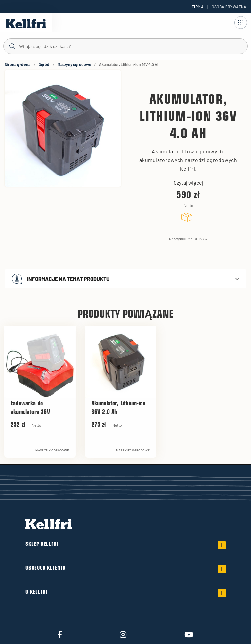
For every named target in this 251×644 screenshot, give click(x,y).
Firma (198, 7)
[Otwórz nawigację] (241, 23)
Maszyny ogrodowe (74, 64)
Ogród (44, 64)
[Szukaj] (125, 46)
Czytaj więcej (188, 183)
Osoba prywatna (229, 7)
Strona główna (17, 64)
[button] (125, 279)
